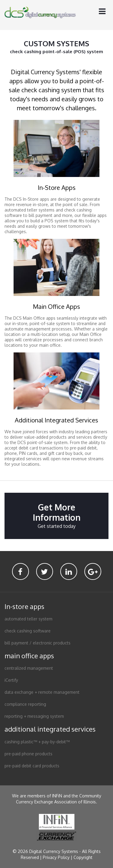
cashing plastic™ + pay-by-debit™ (37, 742)
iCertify (11, 680)
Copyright (83, 857)
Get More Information (56, 516)
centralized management (29, 668)
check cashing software (28, 631)
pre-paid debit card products (32, 766)
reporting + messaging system (34, 716)
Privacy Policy (56, 857)
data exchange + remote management (42, 692)
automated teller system (28, 619)
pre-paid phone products (28, 754)
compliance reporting (25, 704)
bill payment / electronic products (38, 643)
